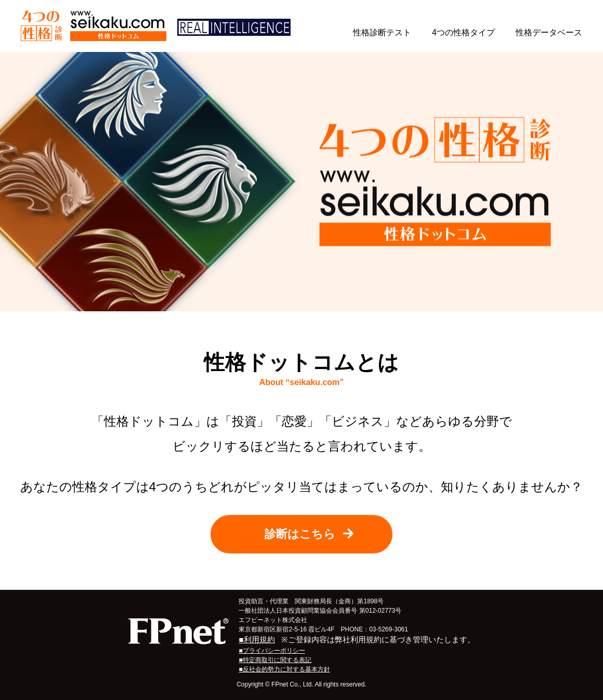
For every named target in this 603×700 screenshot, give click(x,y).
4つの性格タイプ (463, 32)
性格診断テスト (382, 32)
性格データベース (549, 32)
